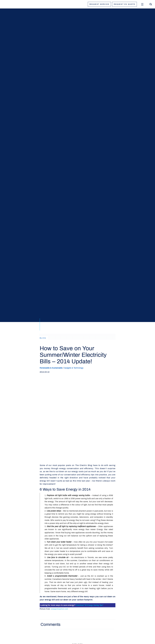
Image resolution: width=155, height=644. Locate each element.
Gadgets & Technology (74, 368)
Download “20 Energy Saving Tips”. (90, 605)
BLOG (43, 338)
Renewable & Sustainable (51, 368)
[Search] (151, 4)
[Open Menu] (142, 4)
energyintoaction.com (60, 609)
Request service (99, 4)
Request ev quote (124, 4)
